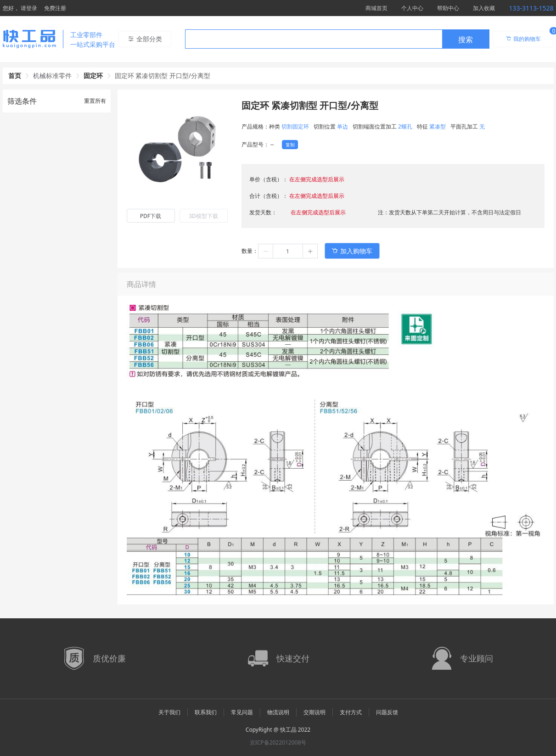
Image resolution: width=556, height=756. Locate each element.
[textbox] (314, 39)
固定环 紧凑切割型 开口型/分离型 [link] (163, 76)
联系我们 (206, 712)
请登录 (29, 8)
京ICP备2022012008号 (278, 742)
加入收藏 (484, 8)
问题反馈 (387, 712)
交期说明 (315, 712)
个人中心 (412, 8)
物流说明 (278, 712)
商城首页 (376, 8)
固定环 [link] (93, 76)
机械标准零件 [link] (52, 76)
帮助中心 (448, 8)
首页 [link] (15, 76)
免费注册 (55, 8)
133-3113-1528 (531, 8)
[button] (266, 251)
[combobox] (337, 39)
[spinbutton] (288, 251)
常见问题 (242, 712)
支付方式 (351, 712)
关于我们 (169, 712)
